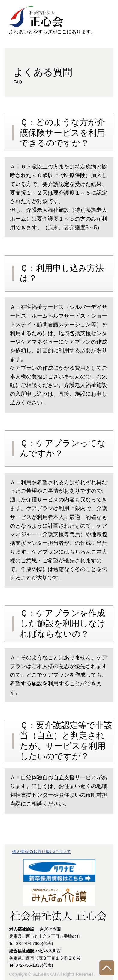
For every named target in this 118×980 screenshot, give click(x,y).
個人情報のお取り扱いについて (41, 852)
